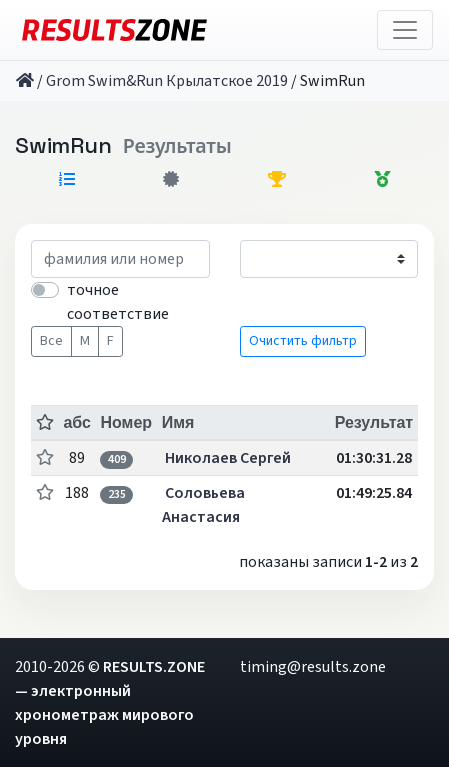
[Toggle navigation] (405, 30)
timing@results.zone (313, 667)
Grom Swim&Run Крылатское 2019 (167, 81)
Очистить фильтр (303, 341)
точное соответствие (118, 302)
